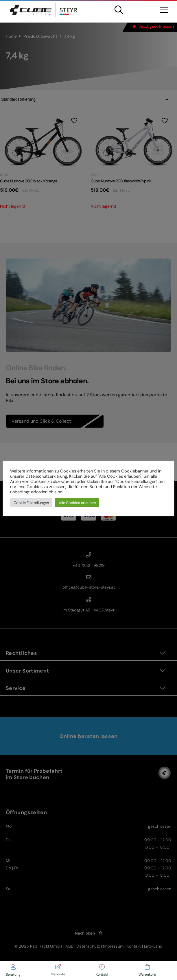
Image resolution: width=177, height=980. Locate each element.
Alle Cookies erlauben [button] (77, 503)
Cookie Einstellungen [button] (31, 503)
